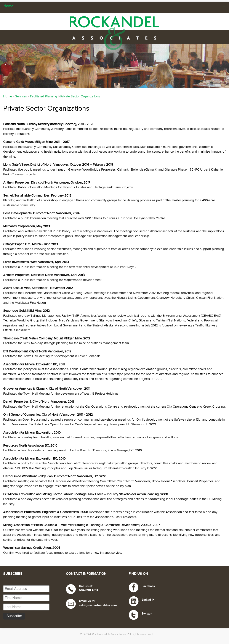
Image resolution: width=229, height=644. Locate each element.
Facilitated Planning (44, 96)
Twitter (147, 614)
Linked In (148, 600)
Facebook (148, 586)
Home (8, 6)
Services (21, 96)
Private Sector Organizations (80, 96)
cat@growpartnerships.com (98, 605)
